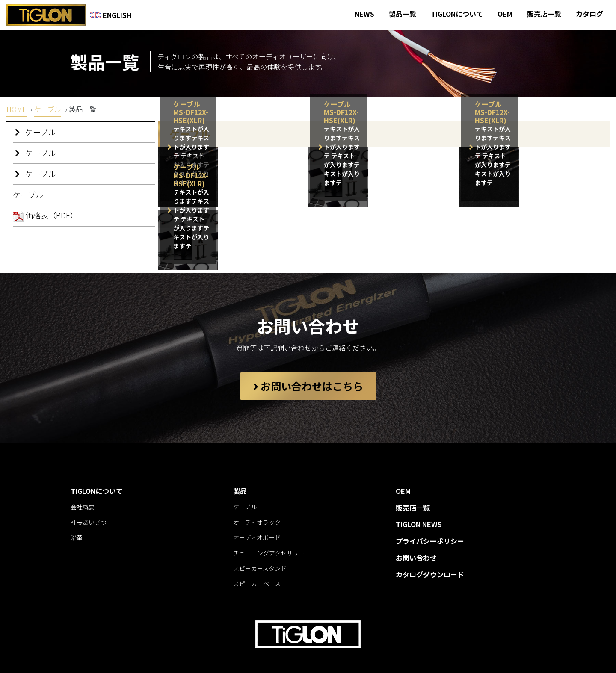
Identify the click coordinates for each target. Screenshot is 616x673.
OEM (505, 14)
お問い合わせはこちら (308, 365)
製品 (240, 469)
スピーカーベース (257, 562)
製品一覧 (403, 14)
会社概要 (83, 485)
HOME (16, 109)
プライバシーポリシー (430, 520)
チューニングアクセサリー (269, 531)
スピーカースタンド (260, 547)
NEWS (364, 14)
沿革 (77, 516)
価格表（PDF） (45, 216)
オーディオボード (257, 516)
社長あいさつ (89, 501)
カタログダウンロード (430, 553)
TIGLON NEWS (419, 503)
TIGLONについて (457, 14)
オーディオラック (257, 501)
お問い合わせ (416, 536)
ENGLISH (111, 15)
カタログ (589, 14)
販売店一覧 (544, 14)
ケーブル (48, 109)
